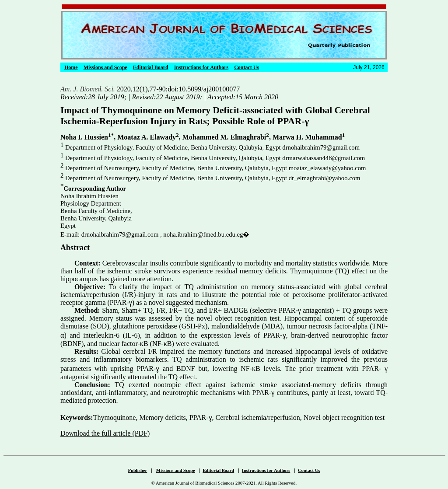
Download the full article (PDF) (105, 433)
